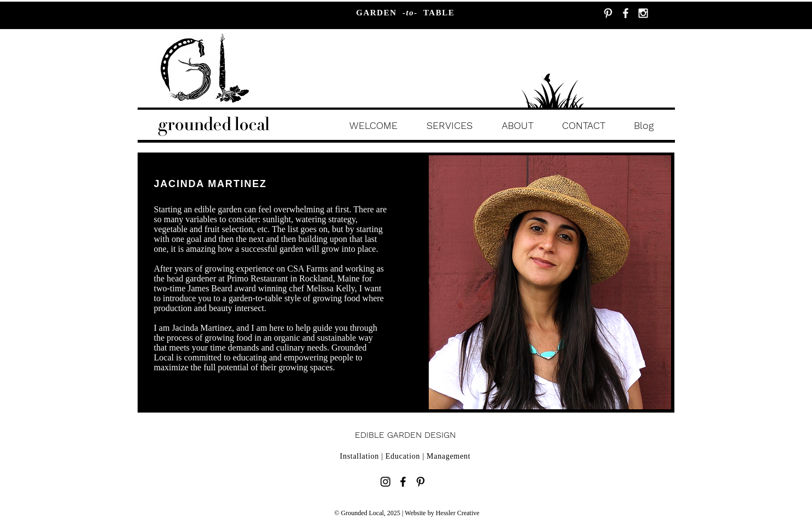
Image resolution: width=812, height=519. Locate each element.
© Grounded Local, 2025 (368, 513)
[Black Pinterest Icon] (421, 482)
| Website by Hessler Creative (441, 513)
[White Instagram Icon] (643, 13)
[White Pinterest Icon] (608, 13)
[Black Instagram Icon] (385, 482)
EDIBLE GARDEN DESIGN (405, 435)
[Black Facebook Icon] (403, 482)
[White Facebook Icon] (626, 13)
